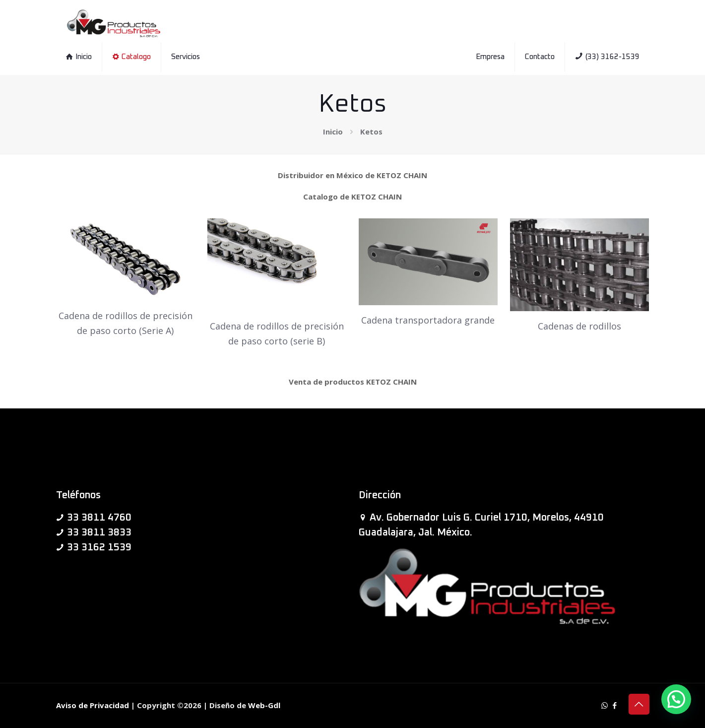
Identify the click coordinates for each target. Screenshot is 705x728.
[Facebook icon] (615, 705)
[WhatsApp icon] (605, 705)
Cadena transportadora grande (428, 320)
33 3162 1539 (99, 547)
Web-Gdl (264, 705)
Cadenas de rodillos (579, 326)
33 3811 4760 (99, 518)
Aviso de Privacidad (93, 705)
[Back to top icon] (639, 704)
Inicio (333, 132)
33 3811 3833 (99, 532)
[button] (676, 699)
